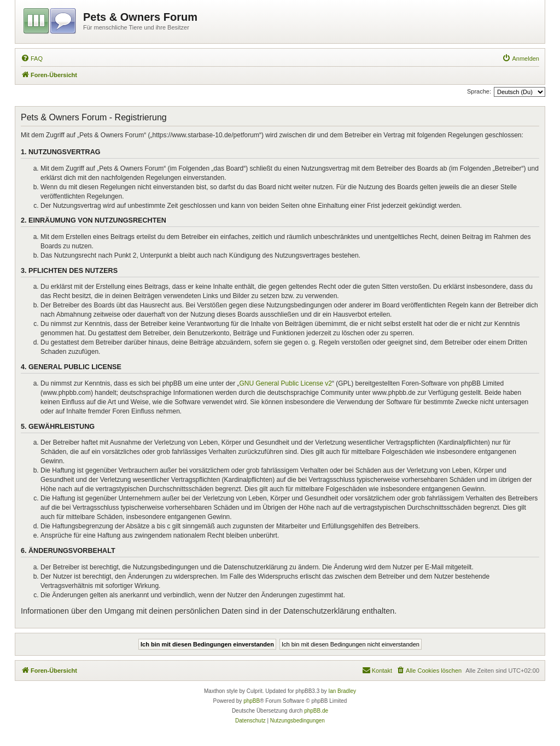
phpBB (252, 701)
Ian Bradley (342, 691)
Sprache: (479, 91)
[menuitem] (32, 59)
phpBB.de (316, 711)
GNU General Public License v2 (286, 383)
